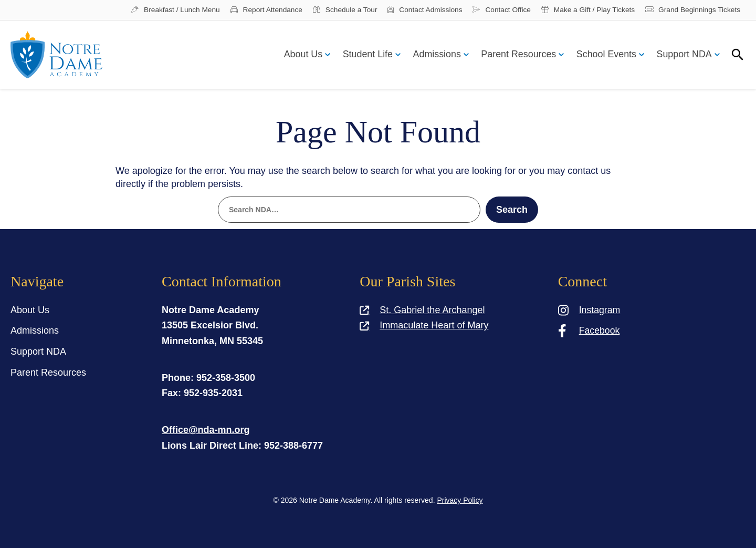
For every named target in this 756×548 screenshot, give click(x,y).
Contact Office (497, 11)
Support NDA (684, 55)
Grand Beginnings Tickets (691, 11)
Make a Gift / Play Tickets (585, 11)
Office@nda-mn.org (206, 430)
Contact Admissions (419, 11)
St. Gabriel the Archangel (422, 310)
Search (512, 210)
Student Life (362, 55)
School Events (605, 55)
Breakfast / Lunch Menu (165, 11)
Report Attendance (257, 11)
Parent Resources (516, 55)
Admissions (433, 55)
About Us (297, 55)
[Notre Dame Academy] (56, 56)
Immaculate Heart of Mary (424, 325)
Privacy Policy (460, 500)
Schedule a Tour (337, 11)
